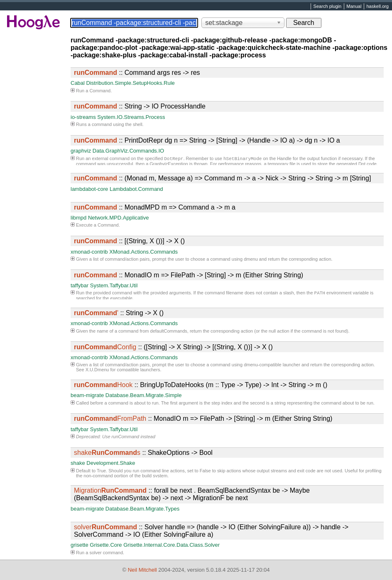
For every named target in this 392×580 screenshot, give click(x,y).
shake (78, 463)
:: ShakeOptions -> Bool (143, 453)
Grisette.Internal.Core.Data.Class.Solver (171, 545)
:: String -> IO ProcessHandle (140, 106)
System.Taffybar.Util (114, 285)
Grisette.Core (106, 545)
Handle (284, 159)
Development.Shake (111, 463)
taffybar (80, 285)
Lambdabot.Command (136, 189)
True (101, 471)
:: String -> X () (119, 313)
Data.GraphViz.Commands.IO (128, 151)
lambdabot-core (89, 189)
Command (100, 91)
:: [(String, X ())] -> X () (129, 241)
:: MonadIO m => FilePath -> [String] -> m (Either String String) (189, 275)
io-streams (83, 117)
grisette (80, 545)
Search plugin (328, 7)
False (205, 471)
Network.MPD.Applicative (119, 218)
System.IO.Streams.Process (131, 117)
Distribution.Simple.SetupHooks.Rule (131, 83)
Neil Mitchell (142, 570)
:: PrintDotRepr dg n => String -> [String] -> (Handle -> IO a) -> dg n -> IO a (207, 140)
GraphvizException (169, 165)
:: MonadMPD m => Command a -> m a (155, 207)
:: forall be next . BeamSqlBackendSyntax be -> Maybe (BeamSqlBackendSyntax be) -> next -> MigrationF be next (192, 494)
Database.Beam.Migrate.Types (142, 509)
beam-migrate (87, 395)
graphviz (81, 151)
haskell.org (377, 7)
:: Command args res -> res (137, 73)
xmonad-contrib (89, 252)
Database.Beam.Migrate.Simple (144, 395)
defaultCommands (169, 331)
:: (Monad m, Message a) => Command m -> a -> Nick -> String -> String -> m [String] (222, 178)
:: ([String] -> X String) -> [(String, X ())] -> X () (173, 347)
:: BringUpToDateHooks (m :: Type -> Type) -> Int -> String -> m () (201, 385)
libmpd (78, 218)
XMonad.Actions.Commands (143, 252)
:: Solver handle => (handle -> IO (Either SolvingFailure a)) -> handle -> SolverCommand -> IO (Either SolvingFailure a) (211, 531)
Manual (354, 7)
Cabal (78, 83)
